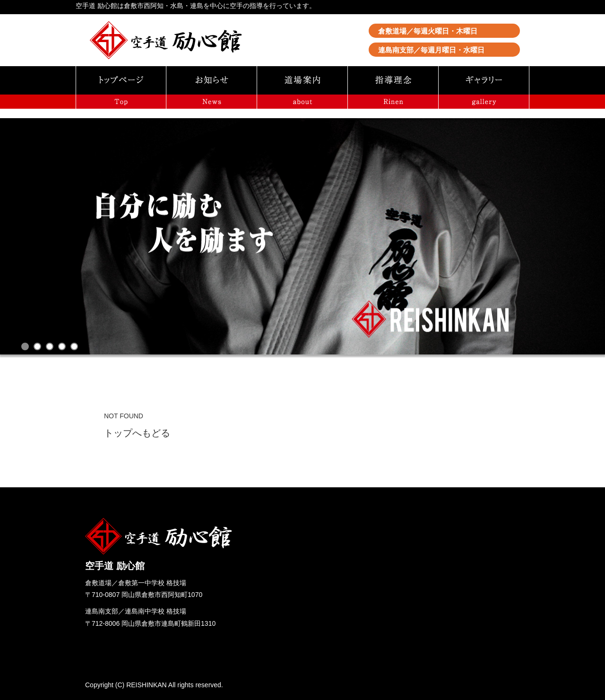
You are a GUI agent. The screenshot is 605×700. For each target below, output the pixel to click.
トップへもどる (137, 433)
